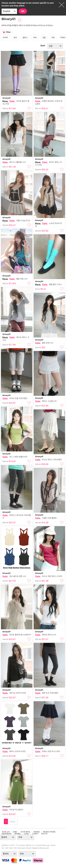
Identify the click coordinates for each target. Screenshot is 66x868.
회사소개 (44, 834)
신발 (44, 38)
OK (23, 11)
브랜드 (15, 832)
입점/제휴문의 (6, 834)
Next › (13, 821)
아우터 (5, 38)
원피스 (25, 38)
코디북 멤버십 (25, 832)
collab (26, 834)
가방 (53, 38)
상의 (15, 38)
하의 (35, 38)
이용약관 (36, 832)
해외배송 (18, 834)
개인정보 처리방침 (49, 832)
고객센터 (35, 834)
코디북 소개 (6, 832)
